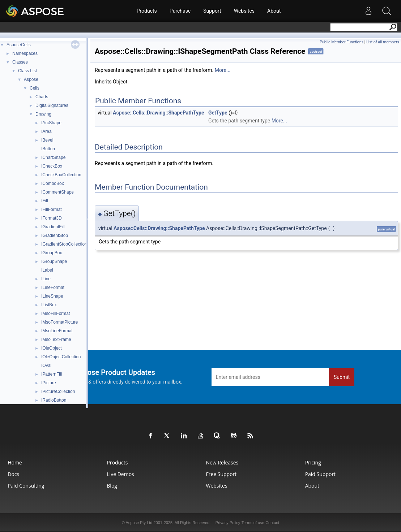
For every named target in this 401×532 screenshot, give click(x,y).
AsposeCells (19, 45)
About (274, 11)
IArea (46, 131)
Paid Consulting (26, 486)
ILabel (47, 270)
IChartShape (53, 157)
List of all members (383, 42)
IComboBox (53, 183)
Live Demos (120, 474)
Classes (20, 62)
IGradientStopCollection (64, 244)
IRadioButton (54, 400)
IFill (45, 201)
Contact (272, 523)
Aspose (31, 79)
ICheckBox (52, 166)
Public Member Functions (342, 42)
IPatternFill (52, 374)
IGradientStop (55, 235)
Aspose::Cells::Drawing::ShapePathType (158, 113)
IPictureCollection (58, 392)
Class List (27, 71)
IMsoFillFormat (56, 313)
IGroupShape (54, 261)
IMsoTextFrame (56, 339)
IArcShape (51, 123)
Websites (244, 11)
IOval (46, 366)
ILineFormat (53, 287)
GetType (218, 113)
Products (147, 11)
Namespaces (25, 53)
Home (15, 462)
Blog (112, 486)
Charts (42, 97)
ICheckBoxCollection (61, 175)
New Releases (222, 462)
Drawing (43, 114)
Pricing (313, 462)
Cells (35, 88)
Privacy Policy (228, 523)
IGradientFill (53, 227)
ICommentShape (57, 192)
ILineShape (52, 296)
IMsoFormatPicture (59, 322)
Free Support (221, 474)
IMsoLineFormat (57, 331)
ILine (46, 279)
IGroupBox (52, 253)
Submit (342, 377)
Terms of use (253, 523)
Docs (13, 474)
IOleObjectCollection (61, 357)
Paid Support (320, 474)
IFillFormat (52, 209)
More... (223, 70)
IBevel (47, 140)
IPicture (49, 383)
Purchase (180, 11)
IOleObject (52, 348)
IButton (48, 149)
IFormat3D (52, 218)
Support (212, 11)
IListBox (49, 305)
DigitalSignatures (52, 105)
